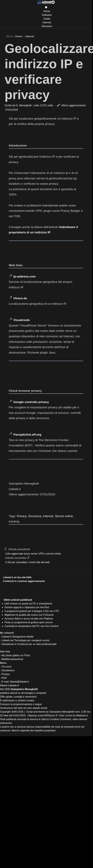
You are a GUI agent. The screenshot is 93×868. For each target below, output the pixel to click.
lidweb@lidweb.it (19, 682)
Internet (47, 22)
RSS (4, 678)
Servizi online (64, 516)
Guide (47, 19)
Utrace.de (20, 298)
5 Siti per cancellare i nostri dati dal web (27, 562)
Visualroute (22, 320)
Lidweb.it (7, 637)
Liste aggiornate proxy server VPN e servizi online (33, 554)
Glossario (47, 26)
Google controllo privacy (31, 402)
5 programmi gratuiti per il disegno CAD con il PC (32, 611)
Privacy (22, 516)
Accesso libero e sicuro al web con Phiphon (29, 619)
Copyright (5, 712)
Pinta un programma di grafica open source (29, 622)
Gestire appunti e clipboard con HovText (27, 607)
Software (47, 15)
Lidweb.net (8, 640)
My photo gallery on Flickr (16, 655)
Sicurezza (35, 516)
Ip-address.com (25, 276)
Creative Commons (60, 719)
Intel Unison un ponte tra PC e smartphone (28, 604)
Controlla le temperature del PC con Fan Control (31, 626)
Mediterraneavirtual (12, 659)
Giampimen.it (9, 644)
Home (47, 11)
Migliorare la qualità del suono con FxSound (29, 615)
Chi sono (7, 667)
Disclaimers (8, 670)
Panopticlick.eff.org (27, 435)
